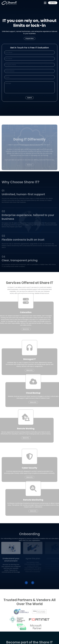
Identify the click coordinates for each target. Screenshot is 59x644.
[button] (26, 583)
